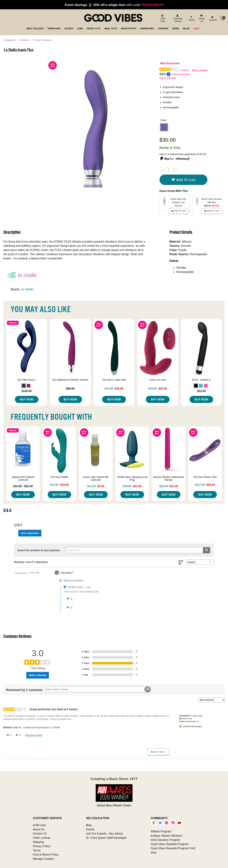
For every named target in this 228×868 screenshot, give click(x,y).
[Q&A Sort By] (200, 562)
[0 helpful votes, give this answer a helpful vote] (69, 599)
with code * (114, 5)
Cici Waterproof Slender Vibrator (70, 380)
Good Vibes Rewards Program (170, 844)
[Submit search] (207, 550)
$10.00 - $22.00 (23, 486)
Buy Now (27, 399)
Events (90, 829)
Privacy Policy (42, 846)
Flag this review (33, 735)
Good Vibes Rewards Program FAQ (173, 848)
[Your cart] (222, 18)
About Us (39, 829)
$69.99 (70, 389)
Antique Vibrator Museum (166, 836)
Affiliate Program (161, 831)
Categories (10, 40)
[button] (164, 127)
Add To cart (183, 180)
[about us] (201, 18)
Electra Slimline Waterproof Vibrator (169, 478)
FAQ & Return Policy (46, 855)
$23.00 (201, 391)
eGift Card (39, 825)
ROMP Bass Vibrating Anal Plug (132, 478)
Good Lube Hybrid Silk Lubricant (96, 478)
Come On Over (158, 380)
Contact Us (40, 833)
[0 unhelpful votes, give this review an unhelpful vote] (18, 735)
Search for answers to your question (39, 550)
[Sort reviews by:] (212, 700)
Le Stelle (27, 289)
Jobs (154, 852)
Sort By (181, 562)
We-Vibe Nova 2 (27, 380)
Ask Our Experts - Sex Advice (105, 833)
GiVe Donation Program (165, 840)
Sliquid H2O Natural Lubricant (23, 478)
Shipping (38, 842)
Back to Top (158, 752)
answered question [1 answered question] (181, 74)
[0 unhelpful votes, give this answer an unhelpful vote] (69, 608)
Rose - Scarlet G (201, 380)
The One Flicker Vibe (205, 477)
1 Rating (184, 70)
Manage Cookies (43, 859)
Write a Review (200, 70)
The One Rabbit (59, 477)
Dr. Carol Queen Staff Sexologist (106, 838)
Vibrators (25, 40)
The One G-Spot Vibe (114, 380)
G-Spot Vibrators (43, 40)
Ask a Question (168, 78)
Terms (37, 850)
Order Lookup (41, 838)
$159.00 (27, 391)
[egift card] (162, 18)
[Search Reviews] (98, 689)
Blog (89, 825)
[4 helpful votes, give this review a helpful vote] (8, 735)
